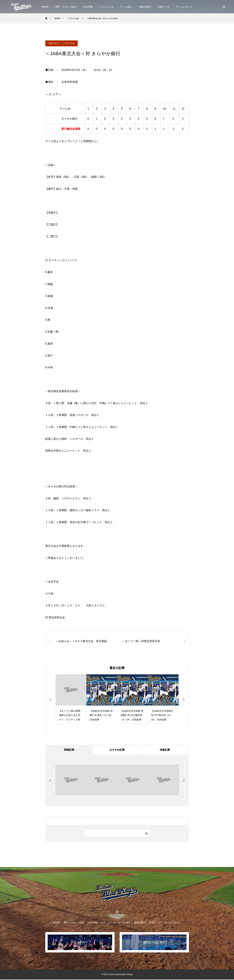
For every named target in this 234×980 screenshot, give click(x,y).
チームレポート (184, 7)
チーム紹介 (126, 7)
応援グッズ (164, 7)
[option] (71, 699)
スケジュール (107, 7)
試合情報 (88, 7)
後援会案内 (145, 7)
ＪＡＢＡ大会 (68, 43)
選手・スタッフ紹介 (66, 7)
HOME (45, 7)
